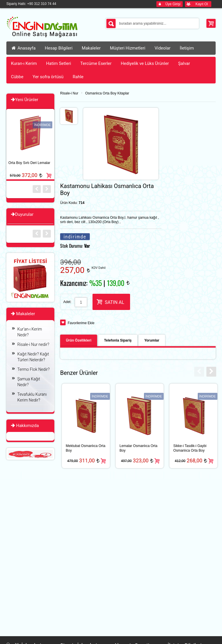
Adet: (67, 302)
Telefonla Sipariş (118, 340)
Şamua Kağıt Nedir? (29, 382)
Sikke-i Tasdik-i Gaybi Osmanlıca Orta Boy (92, 448)
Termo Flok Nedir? (34, 369)
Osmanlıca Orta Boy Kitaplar (107, 93)
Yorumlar (152, 340)
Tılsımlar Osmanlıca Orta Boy (148, 448)
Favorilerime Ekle (81, 323)
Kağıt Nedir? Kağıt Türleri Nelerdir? (33, 357)
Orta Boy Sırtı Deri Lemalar (29, 163)
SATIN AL (110, 302)
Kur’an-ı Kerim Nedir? (30, 332)
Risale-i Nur (69, 93)
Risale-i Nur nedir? (33, 344)
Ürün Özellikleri (79, 340)
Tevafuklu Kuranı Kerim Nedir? (32, 397)
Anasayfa (23, 48)
